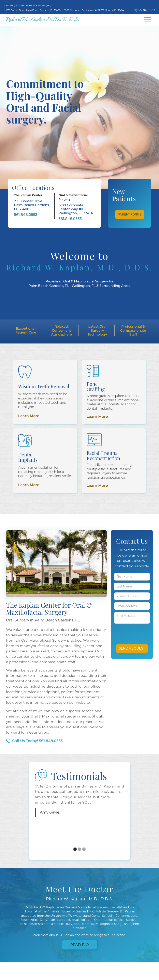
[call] (144, 10)
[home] (42, 20)
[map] (33, 9)
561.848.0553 (26, 215)
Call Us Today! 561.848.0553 (37, 741)
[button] (147, 20)
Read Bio (79, 945)
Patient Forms (130, 214)
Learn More (29, 416)
